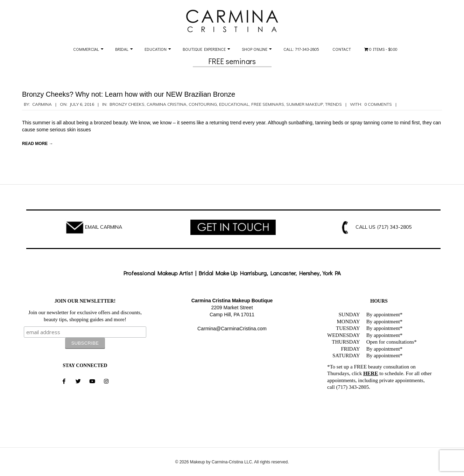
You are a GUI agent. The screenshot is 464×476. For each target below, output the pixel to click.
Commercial (86, 49)
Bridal (122, 49)
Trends (333, 104)
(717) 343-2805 (394, 227)
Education (156, 49)
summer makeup (305, 104)
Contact (342, 49)
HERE (371, 373)
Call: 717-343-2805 (301, 49)
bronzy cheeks (127, 104)
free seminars (268, 104)
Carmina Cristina (167, 104)
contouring (203, 104)
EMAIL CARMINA (104, 227)
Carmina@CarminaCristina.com (232, 329)
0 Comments (378, 104)
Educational (234, 104)
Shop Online (255, 49)
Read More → (38, 144)
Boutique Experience (204, 49)
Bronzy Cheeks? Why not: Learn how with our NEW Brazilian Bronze (129, 94)
